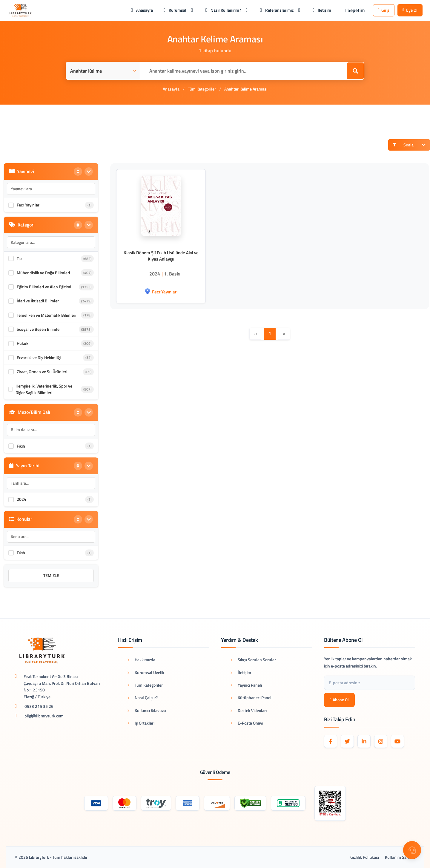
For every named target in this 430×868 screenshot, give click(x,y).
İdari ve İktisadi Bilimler (38, 301)
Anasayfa (171, 89)
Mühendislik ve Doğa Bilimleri (43, 273)
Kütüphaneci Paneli (251, 698)
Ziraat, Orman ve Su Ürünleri (42, 372)
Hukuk (23, 343)
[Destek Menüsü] (412, 850)
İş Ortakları (141, 723)
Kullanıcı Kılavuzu (147, 710)
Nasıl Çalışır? (143, 698)
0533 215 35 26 (39, 706)
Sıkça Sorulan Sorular (253, 660)
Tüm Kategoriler (202, 89)
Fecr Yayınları (29, 205)
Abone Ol (339, 700)
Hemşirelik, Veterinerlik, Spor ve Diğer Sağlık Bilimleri (44, 389)
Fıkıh (21, 446)
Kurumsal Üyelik (146, 672)
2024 (21, 499)
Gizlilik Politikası (365, 857)
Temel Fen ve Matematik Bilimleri (46, 315)
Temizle (51, 575)
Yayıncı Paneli (246, 685)
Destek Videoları (249, 710)
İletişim (241, 672)
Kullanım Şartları (400, 857)
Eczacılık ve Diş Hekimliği (39, 358)
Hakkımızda (141, 660)
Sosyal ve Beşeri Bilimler (39, 329)
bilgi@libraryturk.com (44, 716)
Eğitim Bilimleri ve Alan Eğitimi (44, 287)
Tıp (19, 258)
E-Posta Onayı (247, 723)
